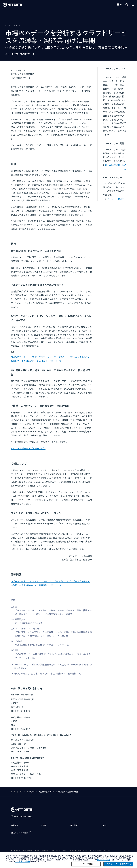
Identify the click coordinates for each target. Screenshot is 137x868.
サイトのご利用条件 (42, 851)
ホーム (8, 25)
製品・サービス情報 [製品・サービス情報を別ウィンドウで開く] (19, 833)
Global (23, 816)
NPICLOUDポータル (28, 449)
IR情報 (43, 825)
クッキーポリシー (22, 862)
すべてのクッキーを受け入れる (118, 864)
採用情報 (74, 825)
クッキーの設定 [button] (104, 860)
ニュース (17, 25)
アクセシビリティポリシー (78, 851)
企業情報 (15, 825)
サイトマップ (15, 851)
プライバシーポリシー (59, 851)
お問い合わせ (27, 851)
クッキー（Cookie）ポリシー (100, 851)
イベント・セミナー (117, 199)
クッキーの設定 (86, 864)
